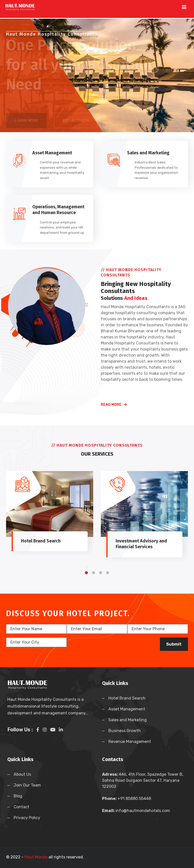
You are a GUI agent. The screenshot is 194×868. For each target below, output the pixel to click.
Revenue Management (130, 742)
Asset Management (127, 709)
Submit (174, 644)
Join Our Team (27, 785)
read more (114, 405)
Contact (21, 807)
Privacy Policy (27, 818)
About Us (22, 774)
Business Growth (125, 731)
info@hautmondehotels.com (143, 811)
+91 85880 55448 (134, 799)
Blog (18, 796)
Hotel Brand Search (127, 698)
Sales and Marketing (128, 720)
